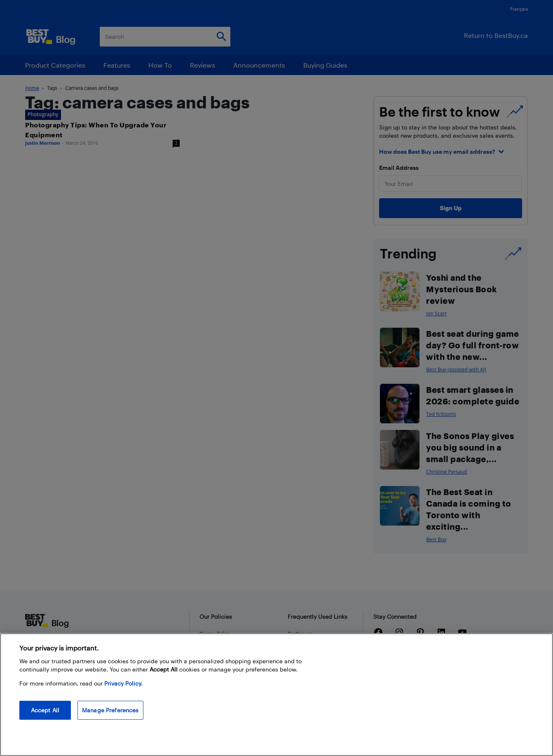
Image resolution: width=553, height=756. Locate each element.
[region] (276, 695)
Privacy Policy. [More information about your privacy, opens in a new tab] (123, 683)
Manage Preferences (110, 710)
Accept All (45, 710)
